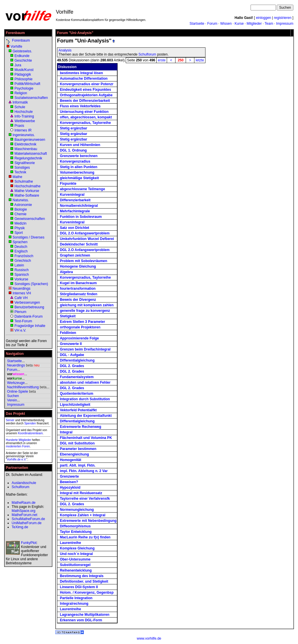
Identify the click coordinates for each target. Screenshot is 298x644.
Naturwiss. (21, 200)
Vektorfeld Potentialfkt (78, 410)
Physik (20, 228)
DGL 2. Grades (72, 366)
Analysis (65, 50)
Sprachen (20, 242)
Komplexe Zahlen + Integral (83, 515)
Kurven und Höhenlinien (80, 145)
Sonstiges (22, 168)
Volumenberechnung (77, 172)
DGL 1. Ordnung (73, 150)
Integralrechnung (74, 604)
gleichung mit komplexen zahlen (87, 305)
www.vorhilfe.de (149, 638)
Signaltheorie (25, 163)
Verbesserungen (27, 303)
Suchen (13, 396)
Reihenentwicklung (76, 570)
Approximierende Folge (79, 338)
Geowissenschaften (30, 219)
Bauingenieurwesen (30, 140)
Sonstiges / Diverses (28, 237)
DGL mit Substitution (77, 443)
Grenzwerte (69, 476)
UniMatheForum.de (27, 523)
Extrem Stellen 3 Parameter (83, 322)
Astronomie (23, 205)
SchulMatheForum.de (28, 519)
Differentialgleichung (77, 360)
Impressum (285, 24)
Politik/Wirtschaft (28, 84)
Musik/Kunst (24, 70)
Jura (18, 65)
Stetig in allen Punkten (79, 167)
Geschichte (23, 61)
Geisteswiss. (22, 51)
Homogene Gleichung (78, 266)
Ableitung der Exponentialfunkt (86, 416)
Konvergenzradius (75, 161)
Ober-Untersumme (75, 559)
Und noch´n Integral (76, 554)
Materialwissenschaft (31, 154)
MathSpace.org (23, 511)
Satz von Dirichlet (75, 228)
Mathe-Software (27, 195)
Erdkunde (22, 56)
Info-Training (24, 116)
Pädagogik (23, 74)
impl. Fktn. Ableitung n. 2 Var (84, 471)
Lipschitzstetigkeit (75, 405)
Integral (66, 432)
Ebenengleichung (74, 454)
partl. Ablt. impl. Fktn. (78, 465)
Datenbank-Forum (29, 316)
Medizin (21, 223)
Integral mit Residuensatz (81, 493)
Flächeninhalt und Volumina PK (86, 438)
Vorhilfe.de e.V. (17, 459)
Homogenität (71, 460)
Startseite (197, 24)
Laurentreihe (71, 543)
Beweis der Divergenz (78, 300)
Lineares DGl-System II (79, 587)
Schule (20, 107)
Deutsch (21, 247)
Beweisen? (69, 482)
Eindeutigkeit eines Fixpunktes (86, 90)
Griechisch (23, 261)
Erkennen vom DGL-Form (81, 620)
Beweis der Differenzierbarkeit (85, 101)
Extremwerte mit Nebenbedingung (88, 521)
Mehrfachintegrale (75, 211)
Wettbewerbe (25, 121)
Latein (19, 265)
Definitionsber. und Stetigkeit (84, 581)
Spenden (30, 423)
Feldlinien (68, 333)
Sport (19, 233)
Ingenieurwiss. (24, 135)
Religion (21, 93)
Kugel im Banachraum (78, 283)
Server (10, 420)
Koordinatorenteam (30, 433)
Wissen (226, 24)
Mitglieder (254, 24)
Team (269, 24)
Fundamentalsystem (77, 377)
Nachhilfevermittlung (23, 387)
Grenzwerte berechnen (79, 156)
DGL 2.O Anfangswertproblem (85, 233)
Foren (26, 446)
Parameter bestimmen (78, 449)
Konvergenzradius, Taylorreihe (85, 123)
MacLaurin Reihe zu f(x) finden (85, 537)
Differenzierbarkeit (75, 200)
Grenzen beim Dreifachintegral (85, 349)
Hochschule (24, 112)
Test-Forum (23, 321)
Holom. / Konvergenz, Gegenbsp (87, 593)
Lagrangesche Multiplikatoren (85, 615)
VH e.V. (20, 330)
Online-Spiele (17, 392)
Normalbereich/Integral (79, 206)
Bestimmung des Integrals (82, 576)
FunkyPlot (29, 543)
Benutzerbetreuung (29, 307)
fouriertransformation (78, 289)
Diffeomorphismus (75, 526)
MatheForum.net (24, 515)
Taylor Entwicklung (76, 532)
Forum (212, 24)
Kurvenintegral (72, 195)
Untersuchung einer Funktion (84, 112)
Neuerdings (21, 289)
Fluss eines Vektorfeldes (80, 106)
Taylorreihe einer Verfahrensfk (85, 499)
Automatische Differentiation (84, 79)
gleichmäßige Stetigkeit (79, 178)
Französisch (24, 256)
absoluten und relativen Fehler (85, 383)
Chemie (21, 214)
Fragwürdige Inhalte (30, 326)
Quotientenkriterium (77, 394)
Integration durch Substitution (85, 399)
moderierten (14, 446)
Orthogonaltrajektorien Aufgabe (86, 95)
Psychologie (24, 88)
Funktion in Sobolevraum (81, 217)
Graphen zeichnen (75, 255)
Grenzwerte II (71, 344)
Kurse (239, 24)
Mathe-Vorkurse (27, 191)
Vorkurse (21, 279)
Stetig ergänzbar (74, 128)
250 (181, 60)
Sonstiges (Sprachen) (31, 284)
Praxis (19, 126)
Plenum (21, 312)
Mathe (17, 177)
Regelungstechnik (28, 158)
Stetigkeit (68, 316)
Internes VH (22, 293)
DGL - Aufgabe (72, 355)
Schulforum (147, 54)
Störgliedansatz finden (79, 294)
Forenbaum (21, 40)
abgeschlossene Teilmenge (83, 189)
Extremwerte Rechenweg (81, 427)
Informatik (20, 102)
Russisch (22, 270)
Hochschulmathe (28, 186)
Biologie (21, 209)
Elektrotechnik (25, 144)
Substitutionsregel (75, 565)
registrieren (283, 18)
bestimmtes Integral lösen (81, 73)
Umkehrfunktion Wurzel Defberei (87, 239)
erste (162, 60)
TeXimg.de (20, 527)
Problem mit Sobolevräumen (84, 261)
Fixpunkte (68, 184)
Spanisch (22, 275)
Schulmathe (24, 182)
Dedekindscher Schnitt (79, 244)
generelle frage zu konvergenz (85, 311)
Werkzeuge (16, 383)
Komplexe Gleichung (77, 548)
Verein (12, 400)
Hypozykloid (70, 488)
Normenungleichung (77, 510)
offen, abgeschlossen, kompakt (86, 117)
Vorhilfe (16, 47)
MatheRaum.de (24, 503)
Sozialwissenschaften (31, 98)
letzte (200, 60)
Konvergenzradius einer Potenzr (87, 84)
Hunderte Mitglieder (18, 440)
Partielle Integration (76, 598)
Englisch (21, 251)
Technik (20, 172)
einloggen (263, 18)
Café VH (21, 298)
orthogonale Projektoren (80, 327)
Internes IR (23, 130)
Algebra (66, 272)
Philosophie (24, 79)
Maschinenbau (26, 149)
